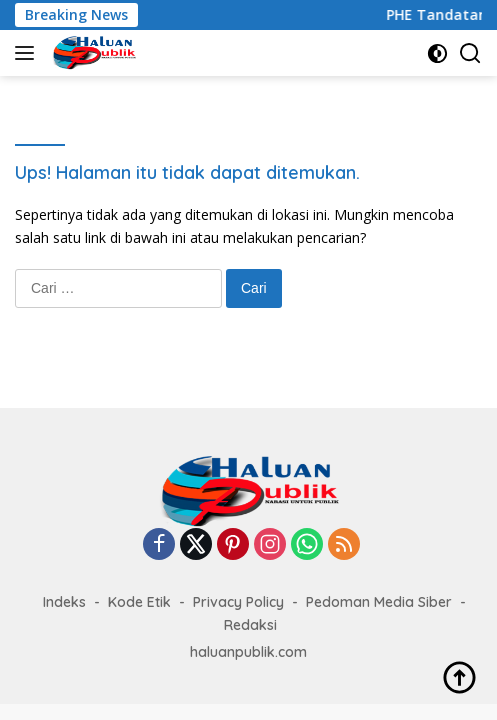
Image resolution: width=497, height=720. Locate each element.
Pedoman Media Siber (379, 602)
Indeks (64, 602)
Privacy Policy (238, 602)
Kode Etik (139, 602)
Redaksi (250, 625)
